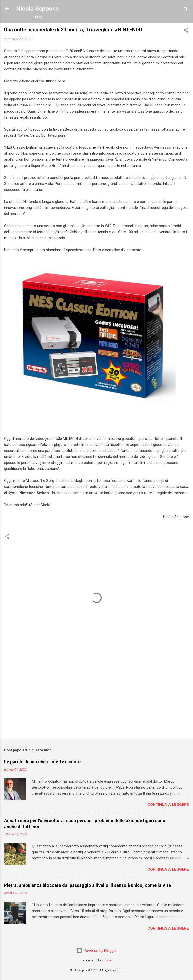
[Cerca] (186, 10)
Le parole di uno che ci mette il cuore (42, 762)
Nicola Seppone (37, 9)
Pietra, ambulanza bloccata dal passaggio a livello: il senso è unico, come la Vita (87, 885)
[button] (186, 31)
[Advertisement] (96, 695)
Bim (109, 960)
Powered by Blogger (97, 951)
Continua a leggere (168, 805)
